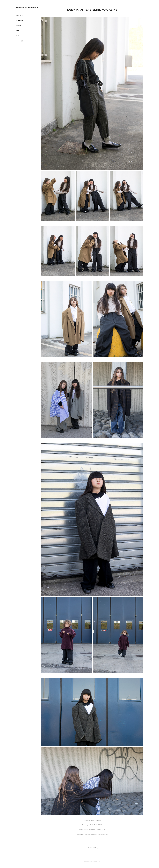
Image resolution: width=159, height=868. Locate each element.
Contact (18, 35)
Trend (18, 31)
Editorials (19, 16)
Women (18, 26)
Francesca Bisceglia (27, 7)
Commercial (20, 21)
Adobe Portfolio (96, 861)
